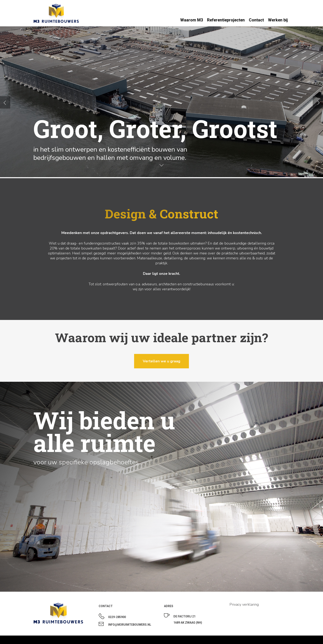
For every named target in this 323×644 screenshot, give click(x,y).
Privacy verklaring (244, 604)
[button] (161, 361)
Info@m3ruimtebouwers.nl (130, 625)
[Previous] (5, 102)
